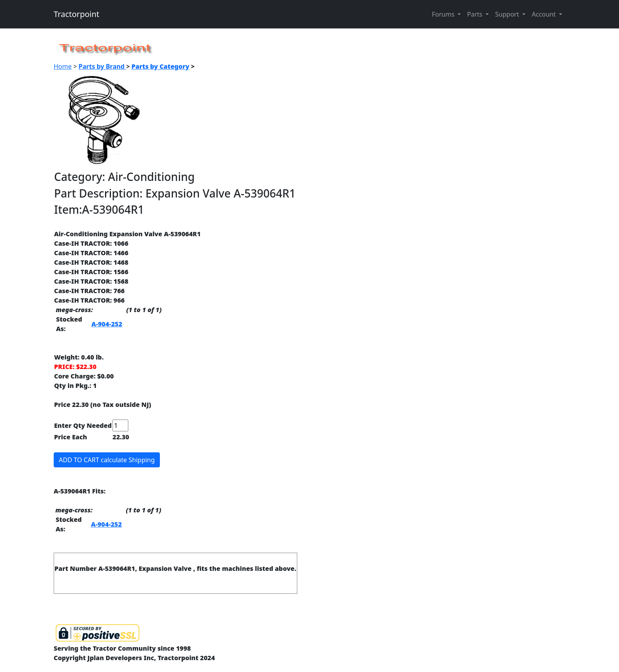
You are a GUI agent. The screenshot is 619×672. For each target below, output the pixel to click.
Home (63, 66)
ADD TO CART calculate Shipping (107, 460)
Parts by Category (160, 66)
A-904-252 (107, 324)
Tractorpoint (77, 14)
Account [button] (545, 14)
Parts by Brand (102, 66)
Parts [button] (476, 14)
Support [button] (508, 14)
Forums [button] (444, 14)
